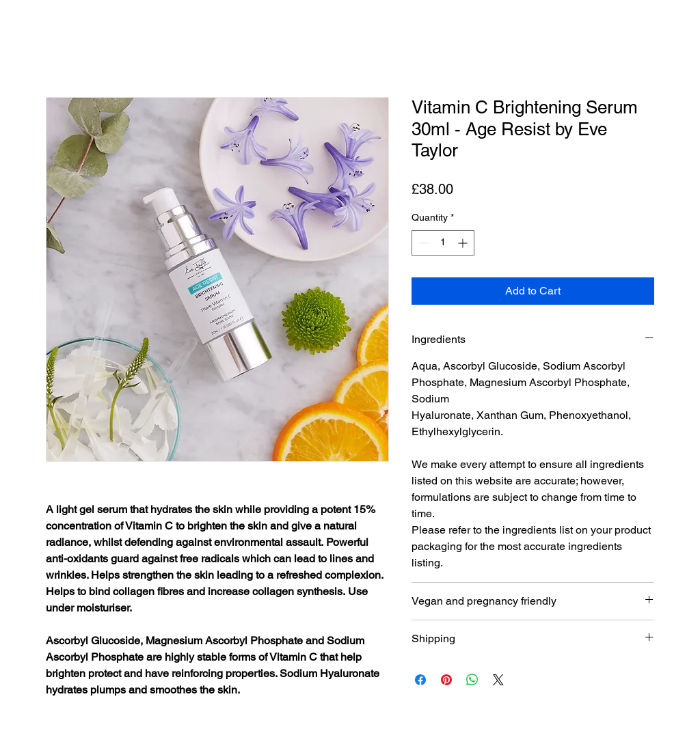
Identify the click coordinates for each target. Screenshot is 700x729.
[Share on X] (498, 680)
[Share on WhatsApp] (472, 680)
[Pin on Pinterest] (446, 680)
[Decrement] (422, 243)
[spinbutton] (443, 243)
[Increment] (464, 243)
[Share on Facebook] (420, 680)
